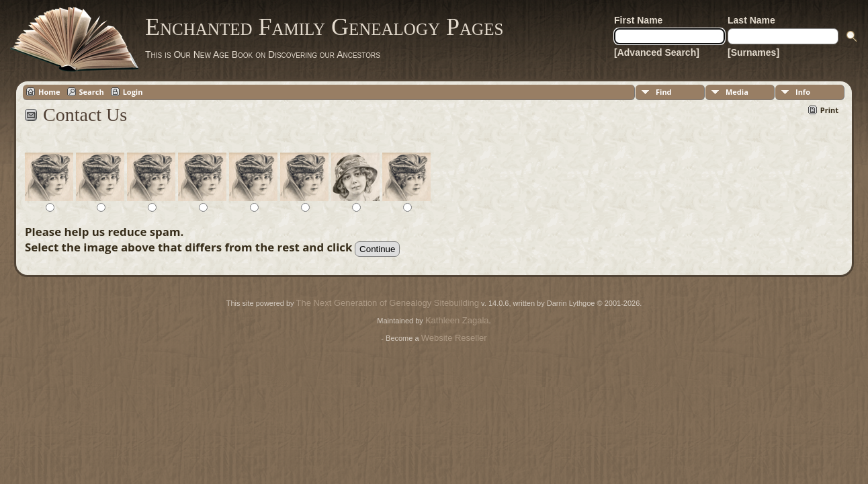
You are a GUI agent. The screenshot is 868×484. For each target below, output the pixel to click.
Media (737, 92)
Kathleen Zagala (457, 320)
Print (829, 110)
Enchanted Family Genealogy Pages (324, 27)
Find (664, 92)
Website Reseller (454, 338)
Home (49, 92)
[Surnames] (753, 52)
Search (92, 92)
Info (803, 92)
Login (133, 92)
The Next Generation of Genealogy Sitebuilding (388, 303)
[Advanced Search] (657, 52)
